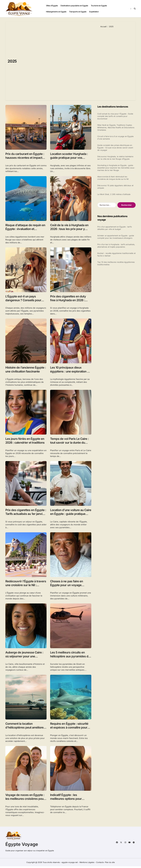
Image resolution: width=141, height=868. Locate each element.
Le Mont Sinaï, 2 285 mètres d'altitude (114, 194)
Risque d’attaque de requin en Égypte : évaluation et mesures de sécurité (26, 229)
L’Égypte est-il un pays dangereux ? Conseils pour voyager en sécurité (24, 301)
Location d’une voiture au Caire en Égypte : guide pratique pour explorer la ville (70, 515)
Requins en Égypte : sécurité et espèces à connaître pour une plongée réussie (70, 729)
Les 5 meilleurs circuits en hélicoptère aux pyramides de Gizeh (70, 657)
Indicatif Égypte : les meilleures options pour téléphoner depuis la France (69, 800)
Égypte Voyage (22, 846)
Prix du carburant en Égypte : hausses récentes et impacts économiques (25, 158)
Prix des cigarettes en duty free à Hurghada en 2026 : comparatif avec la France (68, 301)
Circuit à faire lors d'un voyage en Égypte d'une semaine (115, 138)
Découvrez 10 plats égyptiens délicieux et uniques (115, 187)
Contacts (100, 864)
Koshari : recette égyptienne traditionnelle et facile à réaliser (116, 254)
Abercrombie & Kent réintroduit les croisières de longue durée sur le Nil (113, 178)
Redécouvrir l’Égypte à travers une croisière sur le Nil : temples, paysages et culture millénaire (26, 588)
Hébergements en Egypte (56, 12)
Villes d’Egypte (52, 6)
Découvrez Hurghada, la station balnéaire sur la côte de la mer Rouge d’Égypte (115, 158)
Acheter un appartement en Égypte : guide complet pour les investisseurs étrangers (116, 237)
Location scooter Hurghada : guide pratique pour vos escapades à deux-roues (70, 158)
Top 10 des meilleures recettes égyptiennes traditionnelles (116, 263)
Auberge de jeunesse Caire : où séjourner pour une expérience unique (25, 657)
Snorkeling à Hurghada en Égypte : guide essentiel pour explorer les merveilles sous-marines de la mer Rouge (116, 168)
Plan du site (110, 864)
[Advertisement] (116, 62)
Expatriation (94, 12)
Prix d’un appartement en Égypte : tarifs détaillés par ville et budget (115, 228)
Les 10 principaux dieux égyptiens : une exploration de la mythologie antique (69, 372)
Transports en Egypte (78, 12)
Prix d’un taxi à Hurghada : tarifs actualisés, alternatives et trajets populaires (116, 246)
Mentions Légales (87, 864)
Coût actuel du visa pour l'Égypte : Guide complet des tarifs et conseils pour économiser (115, 116)
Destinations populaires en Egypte (74, 6)
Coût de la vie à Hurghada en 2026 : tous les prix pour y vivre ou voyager (70, 229)
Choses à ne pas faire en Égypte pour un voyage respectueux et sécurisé (67, 586)
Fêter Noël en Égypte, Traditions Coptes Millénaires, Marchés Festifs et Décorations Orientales (116, 128)
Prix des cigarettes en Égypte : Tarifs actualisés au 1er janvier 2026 (25, 515)
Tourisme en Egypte (99, 6)
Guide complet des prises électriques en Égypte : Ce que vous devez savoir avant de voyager (115, 148)
